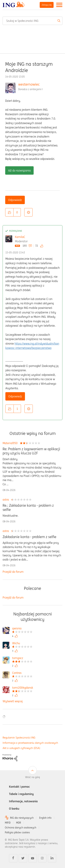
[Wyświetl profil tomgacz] (22, 658)
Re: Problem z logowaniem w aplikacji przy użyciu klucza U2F (31, 451)
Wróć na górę (33, 777)
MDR (19, 823)
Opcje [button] (28, 212)
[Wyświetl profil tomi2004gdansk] (23, 688)
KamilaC (20, 237)
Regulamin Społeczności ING (19, 738)
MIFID (8, 823)
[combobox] (32, 21)
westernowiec (29, 84)
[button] (9, 212)
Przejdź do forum (13, 572)
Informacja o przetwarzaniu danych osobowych (30, 743)
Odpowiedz (15, 200)
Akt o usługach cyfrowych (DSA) (21, 748)
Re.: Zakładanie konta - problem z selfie (28, 508)
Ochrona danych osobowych (21, 828)
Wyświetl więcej (13, 701)
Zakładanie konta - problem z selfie (29, 537)
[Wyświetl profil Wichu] (22, 644)
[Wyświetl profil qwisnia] (22, 629)
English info (45, 818)
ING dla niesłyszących (22, 818)
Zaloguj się (47, 5)
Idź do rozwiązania (19, 170)
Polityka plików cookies (17, 832)
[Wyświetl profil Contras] (22, 673)
